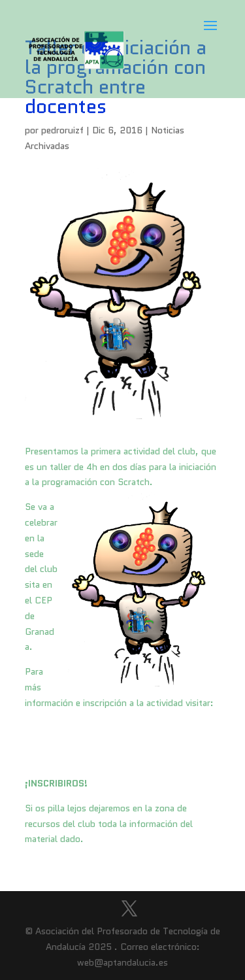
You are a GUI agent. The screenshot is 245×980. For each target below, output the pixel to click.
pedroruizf (62, 130)
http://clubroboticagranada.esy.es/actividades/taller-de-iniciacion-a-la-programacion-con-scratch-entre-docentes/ (122, 743)
